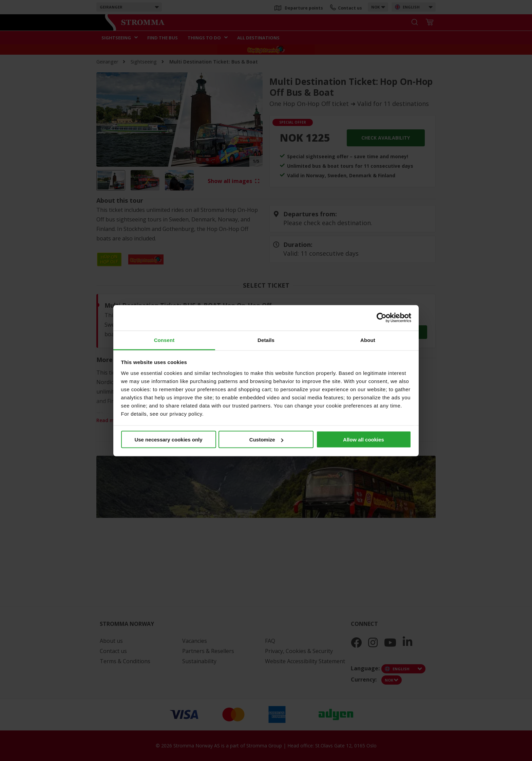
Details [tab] (266, 340)
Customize (266, 440)
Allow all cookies (364, 440)
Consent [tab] (164, 340)
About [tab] (368, 340)
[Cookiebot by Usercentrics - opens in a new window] (382, 318)
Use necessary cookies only (168, 440)
